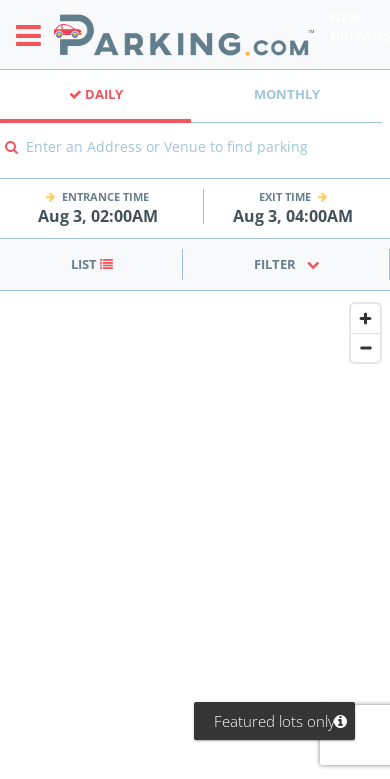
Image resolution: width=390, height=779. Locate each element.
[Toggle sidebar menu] (34, 35)
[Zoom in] (365, 318)
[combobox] (195, 160)
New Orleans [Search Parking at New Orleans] (360, 26)
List (92, 264)
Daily (96, 94)
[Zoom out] (365, 347)
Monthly (287, 94)
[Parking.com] (184, 34)
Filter (287, 264)
